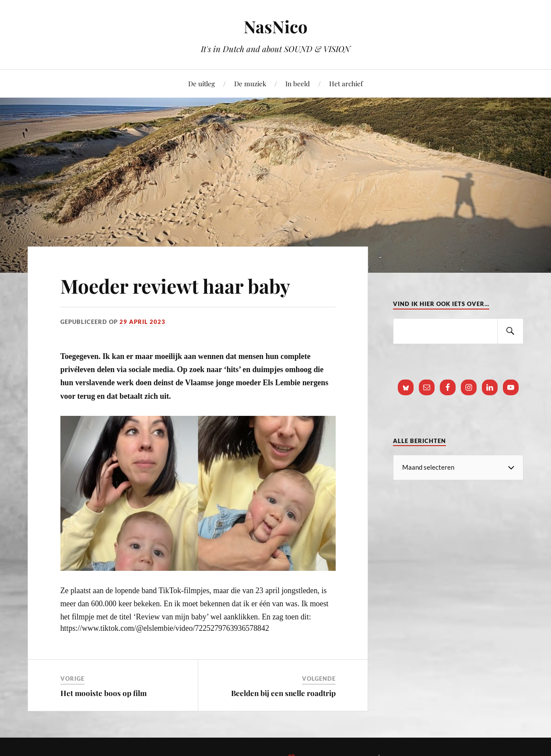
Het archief (346, 83)
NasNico (276, 26)
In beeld (298, 83)
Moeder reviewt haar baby (175, 286)
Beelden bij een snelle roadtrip (283, 693)
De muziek (250, 83)
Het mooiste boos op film (104, 693)
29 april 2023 (142, 322)
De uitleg (202, 83)
